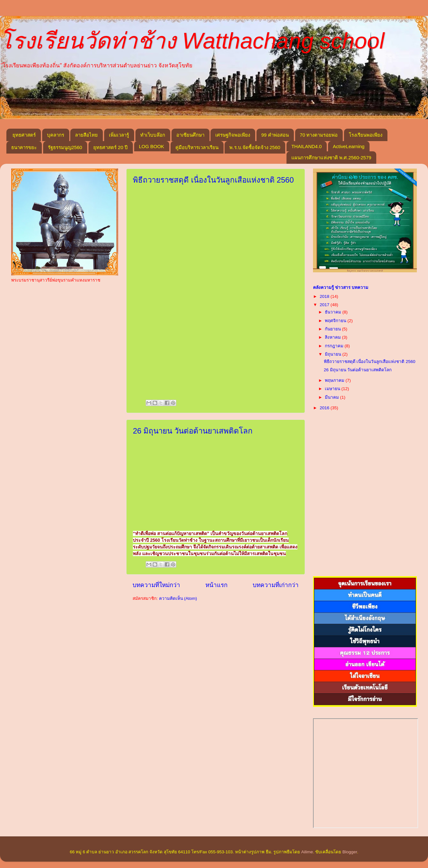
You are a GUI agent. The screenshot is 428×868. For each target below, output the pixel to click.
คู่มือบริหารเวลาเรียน (197, 147)
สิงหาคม (333, 337)
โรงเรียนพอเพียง (366, 135)
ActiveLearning (349, 146)
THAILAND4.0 (306, 146)
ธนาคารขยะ (24, 147)
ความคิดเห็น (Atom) (178, 598)
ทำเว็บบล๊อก (153, 135)
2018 (325, 296)
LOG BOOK (152, 146)
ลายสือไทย (86, 135)
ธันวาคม (334, 312)
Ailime (307, 852)
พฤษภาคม (335, 380)
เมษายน (333, 389)
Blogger (350, 852)
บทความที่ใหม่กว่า (156, 585)
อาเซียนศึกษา (190, 135)
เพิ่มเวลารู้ (119, 135)
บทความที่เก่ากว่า (276, 585)
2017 (325, 305)
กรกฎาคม (335, 346)
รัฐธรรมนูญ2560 (65, 147)
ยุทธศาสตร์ (24, 135)
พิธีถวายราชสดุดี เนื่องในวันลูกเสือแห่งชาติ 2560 (213, 180)
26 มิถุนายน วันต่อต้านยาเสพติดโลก (193, 431)
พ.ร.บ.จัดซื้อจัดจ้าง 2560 (255, 147)
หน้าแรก (216, 585)
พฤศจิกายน (336, 321)
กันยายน (333, 329)
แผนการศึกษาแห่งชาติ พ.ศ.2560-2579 (331, 158)
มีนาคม (332, 397)
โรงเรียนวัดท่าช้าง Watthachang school (192, 41)
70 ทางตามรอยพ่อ (319, 135)
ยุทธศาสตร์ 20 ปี (111, 147)
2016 (325, 408)
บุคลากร (56, 135)
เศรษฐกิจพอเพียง (233, 135)
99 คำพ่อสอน (275, 135)
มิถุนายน (334, 354)
